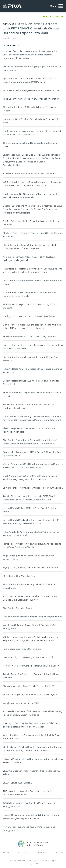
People (60, 853)
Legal (53, 861)
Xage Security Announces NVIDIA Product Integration (31, 99)
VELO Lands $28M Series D (18, 783)
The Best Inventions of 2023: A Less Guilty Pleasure (29, 337)
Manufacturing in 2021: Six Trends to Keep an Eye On (30, 694)
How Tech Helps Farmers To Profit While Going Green (31, 666)
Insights (43, 853)
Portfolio (24, 853)
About (6, 853)
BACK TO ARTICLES (55, 17)
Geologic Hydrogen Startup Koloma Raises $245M (29, 316)
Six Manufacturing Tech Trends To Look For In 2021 (30, 686)
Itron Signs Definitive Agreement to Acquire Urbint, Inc (31, 90)
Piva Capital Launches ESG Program (22, 649)
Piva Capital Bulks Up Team (17, 608)
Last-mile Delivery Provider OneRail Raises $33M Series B (33, 488)
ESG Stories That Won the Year (19, 576)
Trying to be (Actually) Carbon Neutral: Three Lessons (31, 568)
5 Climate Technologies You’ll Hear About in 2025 (28, 174)
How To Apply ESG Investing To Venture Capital (28, 657)
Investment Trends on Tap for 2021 (21, 703)
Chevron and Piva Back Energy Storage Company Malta (33, 617)
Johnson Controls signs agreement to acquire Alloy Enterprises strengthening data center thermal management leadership (30, 55)
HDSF (37, 864)
